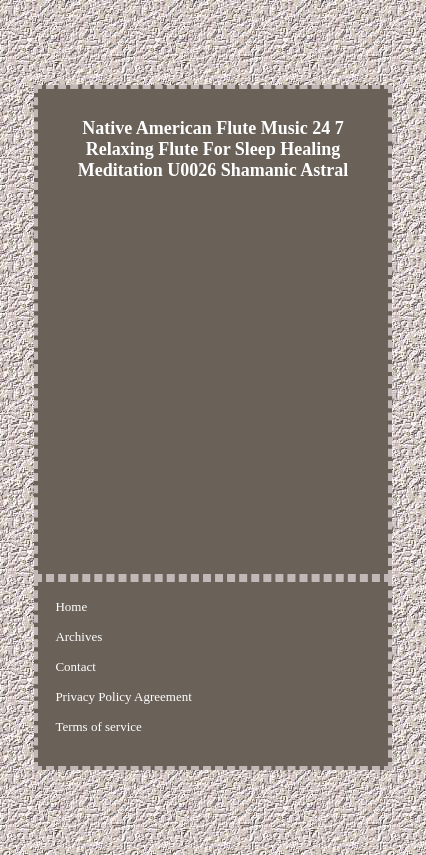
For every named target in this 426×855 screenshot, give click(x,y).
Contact (75, 666)
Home (71, 606)
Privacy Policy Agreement (123, 696)
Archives (78, 636)
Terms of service (98, 726)
